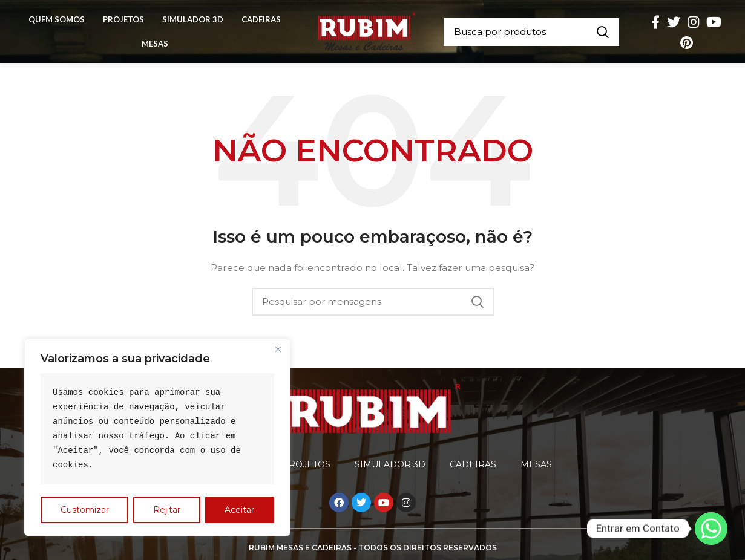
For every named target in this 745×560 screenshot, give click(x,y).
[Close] (278, 349)
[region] (157, 437)
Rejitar (167, 510)
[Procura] (531, 32)
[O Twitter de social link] (674, 22)
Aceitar (239, 510)
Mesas (536, 464)
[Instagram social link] (693, 22)
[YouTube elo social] (714, 22)
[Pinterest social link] (687, 42)
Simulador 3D (390, 464)
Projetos (306, 464)
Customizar (85, 510)
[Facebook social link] (655, 22)
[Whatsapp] (711, 529)
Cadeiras (473, 464)
